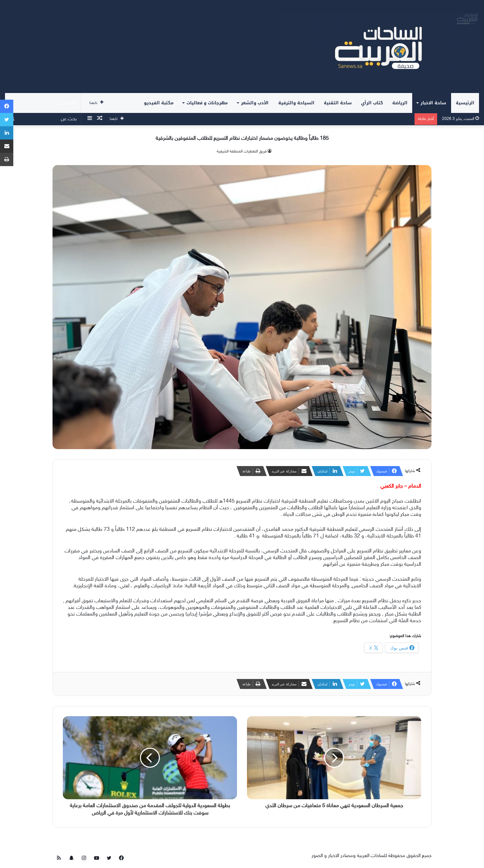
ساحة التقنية (338, 103)
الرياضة (400, 103)
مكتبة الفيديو (159, 103)
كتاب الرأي (372, 103)
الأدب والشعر (255, 103)
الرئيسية (465, 103)
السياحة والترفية (296, 103)
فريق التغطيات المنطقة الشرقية (242, 151)
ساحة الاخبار (433, 103)
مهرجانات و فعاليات (207, 103)
